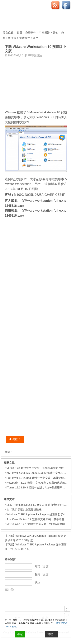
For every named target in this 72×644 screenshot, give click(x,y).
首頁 (20, 33)
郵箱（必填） (43, 574)
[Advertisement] (36, 83)
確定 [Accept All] (20, 634)
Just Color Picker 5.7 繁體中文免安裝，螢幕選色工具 (37, 519)
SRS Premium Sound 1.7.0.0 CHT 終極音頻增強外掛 (37, 505)
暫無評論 (37, 55)
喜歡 (14, 439)
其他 (55, 33)
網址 (37, 583)
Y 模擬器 (44, 33)
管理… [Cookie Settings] (51, 634)
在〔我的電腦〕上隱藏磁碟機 (23, 510)
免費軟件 (31, 33)
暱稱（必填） (43, 566)
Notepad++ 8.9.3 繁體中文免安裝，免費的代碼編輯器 (38, 483)
